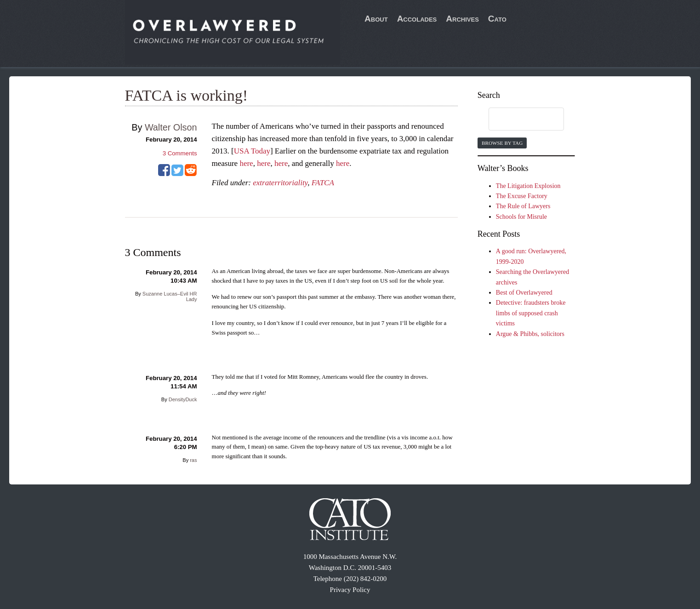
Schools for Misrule (521, 217)
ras (193, 460)
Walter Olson (171, 127)
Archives (462, 19)
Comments (180, 153)
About (376, 19)
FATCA (323, 183)
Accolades (417, 19)
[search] (518, 120)
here (246, 163)
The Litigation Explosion (528, 186)
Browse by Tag (502, 143)
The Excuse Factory (522, 196)
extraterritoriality (280, 183)
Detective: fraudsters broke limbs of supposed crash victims (531, 313)
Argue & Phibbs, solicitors (530, 334)
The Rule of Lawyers (523, 206)
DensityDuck (183, 399)
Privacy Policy (350, 590)
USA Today (252, 151)
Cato (497, 19)
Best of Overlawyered (524, 293)
